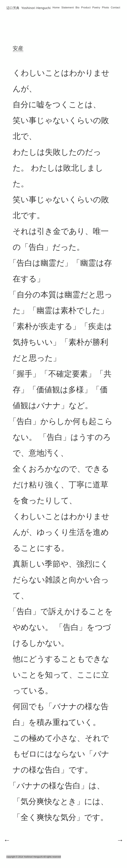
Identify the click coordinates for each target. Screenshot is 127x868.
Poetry (96, 8)
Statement (68, 8)
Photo (106, 8)
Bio (78, 8)
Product (86, 8)
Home (56, 8)
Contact (115, 8)
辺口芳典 (29, 8)
